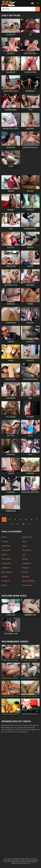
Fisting (25, 572)
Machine (26, 577)
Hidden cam (27, 537)
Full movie (27, 550)
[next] (29, 524)
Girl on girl (27, 585)
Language (32, 3)
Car (24, 555)
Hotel (4, 537)
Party (25, 542)
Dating (25, 559)
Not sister (6, 559)
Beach (4, 555)
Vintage (25, 568)
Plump (4, 577)
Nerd (24, 546)
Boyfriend (6, 546)
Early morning (28, 581)
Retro (4, 585)
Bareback (6, 568)
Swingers (6, 550)
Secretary (6, 563)
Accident (6, 581)
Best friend (7, 572)
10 (23, 524)
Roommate (27, 563)
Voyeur (5, 542)
